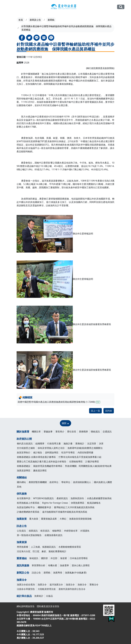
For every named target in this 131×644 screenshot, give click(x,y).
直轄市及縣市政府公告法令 (72, 589)
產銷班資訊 (62, 498)
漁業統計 (39, 596)
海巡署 (64, 558)
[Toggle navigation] (8, 7)
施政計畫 (68, 443)
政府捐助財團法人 (82, 482)
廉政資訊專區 (40, 470)
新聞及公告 (35, 20)
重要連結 (22, 558)
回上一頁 (95, 411)
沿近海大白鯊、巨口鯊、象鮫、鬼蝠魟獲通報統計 (42, 551)
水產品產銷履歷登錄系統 (99, 498)
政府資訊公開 (24, 439)
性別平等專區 (68, 452)
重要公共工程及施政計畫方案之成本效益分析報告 (42, 461)
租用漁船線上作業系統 (28, 503)
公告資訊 (21, 531)
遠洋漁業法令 (56, 585)
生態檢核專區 (76, 461)
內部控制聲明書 (85, 452)
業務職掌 (83, 432)
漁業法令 (22, 580)
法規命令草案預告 (26, 589)
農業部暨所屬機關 (38, 482)
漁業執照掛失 (77, 498)
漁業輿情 (58, 573)
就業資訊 (33, 531)
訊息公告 (22, 526)
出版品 (49, 596)
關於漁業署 (23, 432)
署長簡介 (60, 432)
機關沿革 (36, 432)
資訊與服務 (23, 565)
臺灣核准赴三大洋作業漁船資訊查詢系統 (74, 507)
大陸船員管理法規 (47, 589)
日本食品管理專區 (79, 558)
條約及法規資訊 (25, 443)
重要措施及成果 (49, 519)
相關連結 (22, 477)
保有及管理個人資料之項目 (51, 448)
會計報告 (38, 452)
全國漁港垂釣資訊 (53, 535)
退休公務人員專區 (81, 565)
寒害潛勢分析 (39, 565)
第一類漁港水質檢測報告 (29, 535)
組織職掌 (40, 443)
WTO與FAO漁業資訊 (43, 498)
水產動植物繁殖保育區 (70, 547)
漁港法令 (70, 585)
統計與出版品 (24, 596)
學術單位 (66, 482)
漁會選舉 (64, 565)
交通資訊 (107, 432)
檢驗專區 (57, 531)
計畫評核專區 (92, 461)
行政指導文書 (54, 443)
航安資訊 (45, 531)
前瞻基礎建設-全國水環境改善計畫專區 (36, 457)
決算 (101, 443)
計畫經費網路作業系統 (28, 512)
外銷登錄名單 (71, 531)
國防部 (44, 558)
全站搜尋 (121, 7)
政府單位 (54, 482)
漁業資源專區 (24, 470)
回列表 (109, 411)
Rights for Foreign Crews (55, 503)
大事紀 (63, 519)
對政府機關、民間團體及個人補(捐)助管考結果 (88, 466)
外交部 (54, 558)
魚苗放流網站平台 (26, 507)
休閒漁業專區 (78, 503)
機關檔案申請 (44, 507)
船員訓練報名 (94, 503)
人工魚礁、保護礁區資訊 (43, 547)
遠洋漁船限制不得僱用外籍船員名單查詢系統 (65, 512)
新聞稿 (51, 20)
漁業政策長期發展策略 (80, 519)
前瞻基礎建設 (24, 466)
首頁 (21, 20)
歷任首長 (72, 432)
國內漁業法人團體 (103, 482)
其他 (19, 487)
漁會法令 (82, 585)
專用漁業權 (22, 547)
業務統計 (80, 443)
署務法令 (94, 585)
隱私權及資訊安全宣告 (48, 606)
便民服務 (22, 494)
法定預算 (92, 443)
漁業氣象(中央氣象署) (76, 573)
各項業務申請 (24, 498)
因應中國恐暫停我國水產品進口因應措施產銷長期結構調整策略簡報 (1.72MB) (59, 402)
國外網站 (21, 482)
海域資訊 (34, 558)
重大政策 (34, 519)
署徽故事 (48, 432)
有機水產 (53, 565)
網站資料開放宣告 (26, 606)
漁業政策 (22, 519)
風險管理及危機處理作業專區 (48, 466)
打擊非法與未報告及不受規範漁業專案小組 (80, 457)
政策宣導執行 (24, 452)
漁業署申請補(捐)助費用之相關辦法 (85, 448)
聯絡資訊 (95, 432)
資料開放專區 (52, 452)
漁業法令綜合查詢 (26, 585)
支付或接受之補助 (26, 448)
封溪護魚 (85, 531)
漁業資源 (22, 542)
